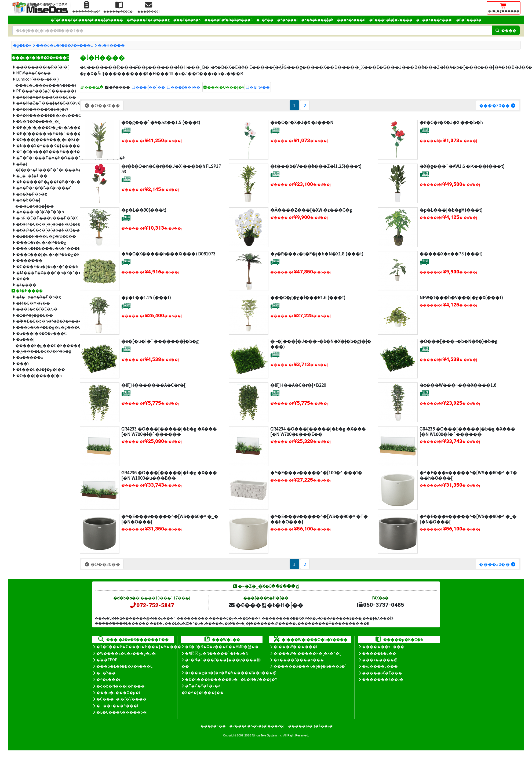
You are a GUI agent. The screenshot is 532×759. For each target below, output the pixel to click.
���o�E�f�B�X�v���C (228, 20)
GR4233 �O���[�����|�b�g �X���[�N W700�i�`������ (169, 431)
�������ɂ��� (383, 646)
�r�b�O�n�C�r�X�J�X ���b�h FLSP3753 (171, 169)
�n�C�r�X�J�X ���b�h (451, 122)
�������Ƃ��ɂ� (383, 679)
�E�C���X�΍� (469, 20)
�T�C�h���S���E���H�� (43, 151)
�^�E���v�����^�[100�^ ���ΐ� (316, 472)
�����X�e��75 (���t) (451, 254)
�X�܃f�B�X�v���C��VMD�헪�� (222, 646)
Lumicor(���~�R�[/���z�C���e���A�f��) (42, 82)
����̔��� (29, 260)
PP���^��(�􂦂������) (43, 91)
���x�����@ (380, 660)
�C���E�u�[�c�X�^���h (43, 266)
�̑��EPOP (107, 660)
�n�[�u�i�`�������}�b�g (160, 341)
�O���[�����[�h (39, 375)
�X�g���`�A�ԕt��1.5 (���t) (161, 122)
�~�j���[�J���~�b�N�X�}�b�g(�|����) (321, 344)
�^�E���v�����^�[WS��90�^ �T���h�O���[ (319, 519)
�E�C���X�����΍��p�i (122, 712)
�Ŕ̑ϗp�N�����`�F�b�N (217, 653)
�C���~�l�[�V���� (391, 20)
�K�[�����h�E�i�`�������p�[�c (43, 133)
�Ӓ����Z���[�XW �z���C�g (311, 210)
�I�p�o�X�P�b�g (39, 297)
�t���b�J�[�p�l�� (41, 369)
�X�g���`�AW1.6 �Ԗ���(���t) (462, 166)
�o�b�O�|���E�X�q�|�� (34, 203)
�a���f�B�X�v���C (41, 333)
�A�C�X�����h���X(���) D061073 (168, 254)
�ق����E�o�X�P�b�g (43, 351)
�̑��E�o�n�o (187, 20)
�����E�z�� (379, 653)
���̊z (23, 363)
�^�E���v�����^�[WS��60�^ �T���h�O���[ (468, 475)
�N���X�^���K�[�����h (43, 145)
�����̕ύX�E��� (382, 673)
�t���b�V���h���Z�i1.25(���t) (316, 166)
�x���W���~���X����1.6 (458, 385)
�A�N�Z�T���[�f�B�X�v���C (43, 103)
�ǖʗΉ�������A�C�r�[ (154, 385)
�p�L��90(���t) (144, 210)
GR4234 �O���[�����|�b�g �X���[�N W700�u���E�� (318, 431)
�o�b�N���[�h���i (121, 686)
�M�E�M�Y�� (33, 303)
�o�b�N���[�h (317, 20)
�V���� (119, 87)
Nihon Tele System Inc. (267, 735)
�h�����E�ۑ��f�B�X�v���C (43, 181)
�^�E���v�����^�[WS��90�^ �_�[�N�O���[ (468, 519)
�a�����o (30, 357)
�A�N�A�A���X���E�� (43, 97)
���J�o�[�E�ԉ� (37, 309)
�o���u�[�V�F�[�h (40, 212)
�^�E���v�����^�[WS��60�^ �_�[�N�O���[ (170, 519)
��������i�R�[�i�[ (42, 67)
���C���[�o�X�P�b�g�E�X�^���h (43, 254)
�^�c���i (287, 20)
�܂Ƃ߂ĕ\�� (260, 87)
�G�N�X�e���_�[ (38, 121)
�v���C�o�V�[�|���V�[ (257, 726)
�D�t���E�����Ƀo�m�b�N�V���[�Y (231, 679)
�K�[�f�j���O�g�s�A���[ (43, 127)
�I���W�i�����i (295, 646)
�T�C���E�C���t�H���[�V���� (87, 20)
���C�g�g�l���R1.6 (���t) (308, 297)
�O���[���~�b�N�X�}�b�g (458, 341)
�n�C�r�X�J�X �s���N (302, 122)
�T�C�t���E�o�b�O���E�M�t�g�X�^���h (43, 158)
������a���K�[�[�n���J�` (310, 666)
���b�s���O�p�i (118, 692)
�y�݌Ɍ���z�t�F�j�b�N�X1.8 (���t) (317, 254)
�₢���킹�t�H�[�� (266, 605)
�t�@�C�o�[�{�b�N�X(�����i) (43, 230)
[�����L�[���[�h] (252, 30)
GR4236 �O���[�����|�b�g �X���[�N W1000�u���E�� (169, 475)
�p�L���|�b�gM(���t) (451, 210)
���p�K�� (213, 726)
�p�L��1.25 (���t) (146, 297)
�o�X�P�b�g (32, 194)
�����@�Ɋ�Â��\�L (311, 726)
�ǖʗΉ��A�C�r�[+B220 (298, 385)
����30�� (498, 105)
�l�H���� (111, 45)
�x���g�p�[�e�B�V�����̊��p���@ (231, 673)
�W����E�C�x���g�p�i (126, 653)
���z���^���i (434, 20)
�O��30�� (102, 105)
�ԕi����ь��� (380, 666)
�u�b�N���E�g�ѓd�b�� (43, 236)
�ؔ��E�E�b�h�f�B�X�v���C (43, 321)
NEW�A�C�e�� (33, 73)
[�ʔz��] (126, 130)
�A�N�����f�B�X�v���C (43, 115)
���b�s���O (351, 20)
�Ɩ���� (26, 285)
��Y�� (265, 20)
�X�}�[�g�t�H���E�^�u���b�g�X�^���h (42, 167)
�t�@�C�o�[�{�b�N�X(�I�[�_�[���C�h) (43, 224)
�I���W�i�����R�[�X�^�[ (307, 653)
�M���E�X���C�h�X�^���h (43, 272)
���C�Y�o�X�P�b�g (41, 242)
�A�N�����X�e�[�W (42, 109)
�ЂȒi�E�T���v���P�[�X (43, 218)
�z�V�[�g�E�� (34, 315)
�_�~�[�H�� (32, 176)
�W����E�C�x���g (148, 20)
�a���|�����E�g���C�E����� (42, 342)
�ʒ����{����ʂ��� (299, 660)
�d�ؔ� (23, 278)
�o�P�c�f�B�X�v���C (43, 188)
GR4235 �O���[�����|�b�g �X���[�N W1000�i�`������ (467, 431)
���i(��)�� (150, 87)
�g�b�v (22, 45)
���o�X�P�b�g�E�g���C (43, 327)
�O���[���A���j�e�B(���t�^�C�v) (43, 139)
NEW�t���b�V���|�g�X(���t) (461, 297)
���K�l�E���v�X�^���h (43, 248)
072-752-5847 (152, 605)
